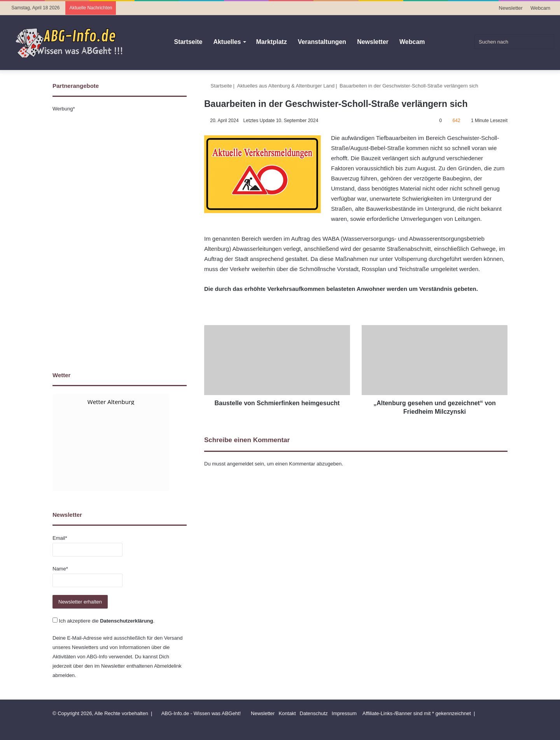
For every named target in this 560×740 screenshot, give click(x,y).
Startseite (188, 42)
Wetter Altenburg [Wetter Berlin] (111, 402)
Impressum (344, 713)
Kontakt (287, 713)
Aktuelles (227, 42)
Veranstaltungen (322, 42)
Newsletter (511, 8)
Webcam (540, 8)
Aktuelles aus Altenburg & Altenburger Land (286, 86)
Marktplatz (272, 42)
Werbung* (64, 109)
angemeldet (240, 464)
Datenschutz (314, 713)
